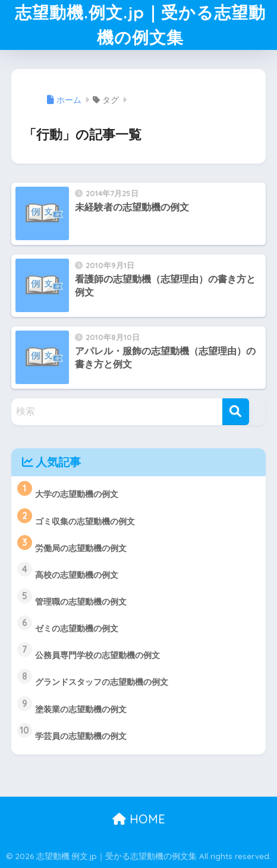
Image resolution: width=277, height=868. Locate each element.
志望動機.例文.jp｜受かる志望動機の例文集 (140, 25)
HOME (139, 819)
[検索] (236, 412)
